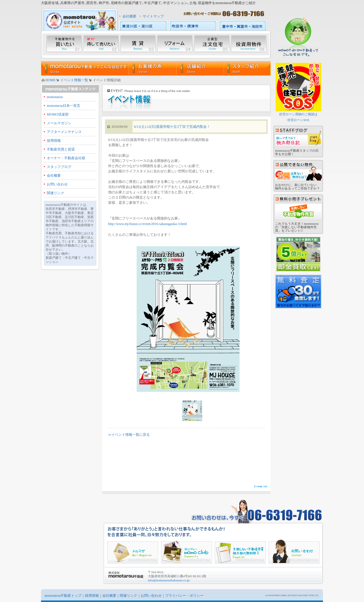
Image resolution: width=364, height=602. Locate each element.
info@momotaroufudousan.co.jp (169, 580)
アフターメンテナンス (64, 132)
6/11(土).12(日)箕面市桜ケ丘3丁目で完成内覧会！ (172, 127)
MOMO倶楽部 (58, 114)
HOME (50, 80)
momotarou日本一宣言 (64, 106)
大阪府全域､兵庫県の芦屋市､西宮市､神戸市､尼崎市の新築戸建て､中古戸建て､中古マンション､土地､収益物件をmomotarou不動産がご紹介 (148, 3)
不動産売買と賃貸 (61, 149)
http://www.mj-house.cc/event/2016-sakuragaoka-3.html (148, 224)
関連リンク (56, 193)
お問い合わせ (57, 184)
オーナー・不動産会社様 (66, 158)
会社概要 (129, 16)
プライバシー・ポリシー (184, 596)
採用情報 (54, 141)
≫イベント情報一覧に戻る (129, 435)
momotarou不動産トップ (63, 596)
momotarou (55, 97)
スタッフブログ (59, 167)
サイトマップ (153, 16)
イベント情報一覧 (74, 80)
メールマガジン (59, 123)
